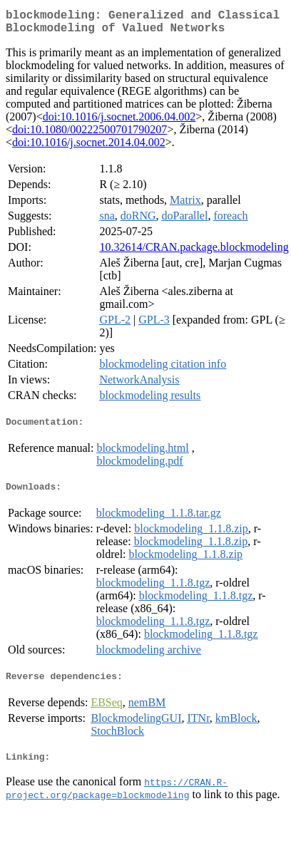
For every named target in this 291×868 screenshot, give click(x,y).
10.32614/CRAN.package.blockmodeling (194, 253)
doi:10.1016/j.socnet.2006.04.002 (119, 122)
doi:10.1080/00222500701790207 (90, 135)
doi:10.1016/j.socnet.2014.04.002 (89, 148)
